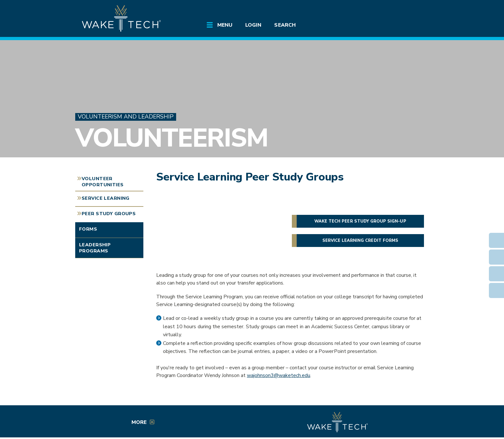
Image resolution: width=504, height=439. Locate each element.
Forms (88, 229)
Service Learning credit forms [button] (360, 241)
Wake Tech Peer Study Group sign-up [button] (360, 221)
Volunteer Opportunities (103, 182)
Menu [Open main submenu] (225, 25)
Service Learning (106, 198)
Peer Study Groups (109, 214)
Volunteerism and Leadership (126, 117)
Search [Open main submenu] (285, 25)
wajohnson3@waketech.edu (279, 375)
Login (253, 25)
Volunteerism (171, 138)
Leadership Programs (95, 248)
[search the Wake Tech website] (392, 10)
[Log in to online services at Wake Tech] (410, 10)
